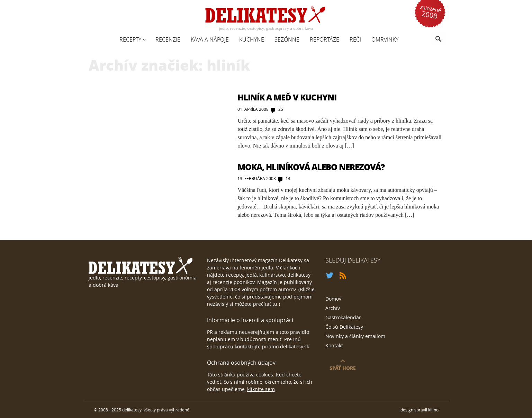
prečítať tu (265, 304)
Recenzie (168, 39)
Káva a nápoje (210, 39)
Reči (355, 39)
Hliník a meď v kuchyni (287, 97)
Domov (333, 299)
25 (281, 109)
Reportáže (324, 39)
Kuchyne (252, 39)
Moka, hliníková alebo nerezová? (311, 167)
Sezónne (287, 39)
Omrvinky (385, 39)
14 (288, 178)
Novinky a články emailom (355, 336)
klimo (433, 410)
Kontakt (334, 345)
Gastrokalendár (343, 317)
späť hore (343, 368)
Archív (333, 308)
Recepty (130, 39)
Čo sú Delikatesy (344, 327)
